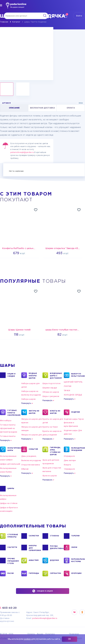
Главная (4, 22)
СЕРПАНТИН (55, 574)
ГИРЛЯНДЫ (34, 574)
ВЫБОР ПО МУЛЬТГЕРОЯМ (77, 375)
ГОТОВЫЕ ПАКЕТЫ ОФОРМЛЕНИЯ (13, 413)
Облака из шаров (51, 392)
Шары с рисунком (51, 396)
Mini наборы (6, 420)
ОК (70, 639)
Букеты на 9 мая (50, 427)
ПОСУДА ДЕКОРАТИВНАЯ (56, 548)
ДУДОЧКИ (54, 561)
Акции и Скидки (11, 375)
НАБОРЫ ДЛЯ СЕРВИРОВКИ (35, 548)
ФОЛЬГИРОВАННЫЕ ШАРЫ (13, 449)
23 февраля (69, 456)
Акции (40, 634)
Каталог (16, 22)
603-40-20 (10, 608)
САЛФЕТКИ (34, 536)
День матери (70, 460)
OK (82, 612)
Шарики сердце (50, 388)
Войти (79, 16)
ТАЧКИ (67, 390)
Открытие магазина (31, 465)
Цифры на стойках (9, 503)
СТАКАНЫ (54, 536)
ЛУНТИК (68, 386)
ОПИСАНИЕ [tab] (14, 108)
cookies (27, 639)
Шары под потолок (52, 383)
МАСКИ (11, 574)
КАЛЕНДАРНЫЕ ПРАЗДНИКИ (77, 449)
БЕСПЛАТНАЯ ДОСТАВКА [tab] (42, 108)
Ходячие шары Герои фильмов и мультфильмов (74, 423)
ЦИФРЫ (11, 489)
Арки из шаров (50, 476)
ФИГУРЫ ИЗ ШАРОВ (34, 412)
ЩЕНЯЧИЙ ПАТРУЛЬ (73, 382)
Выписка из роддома (31, 460)
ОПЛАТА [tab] (71, 108)
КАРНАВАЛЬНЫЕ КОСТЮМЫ (77, 561)
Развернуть (26, 403)
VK (74, 612)
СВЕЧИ (74, 548)
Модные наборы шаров (33, 376)
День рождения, (29, 456)
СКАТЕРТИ (12, 548)
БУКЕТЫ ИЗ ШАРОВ (55, 412)
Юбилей (25, 469)
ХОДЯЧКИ (76, 412)
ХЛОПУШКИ (76, 574)
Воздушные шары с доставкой (56, 376)
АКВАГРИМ (34, 561)
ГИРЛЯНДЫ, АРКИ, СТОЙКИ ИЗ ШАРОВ (55, 451)
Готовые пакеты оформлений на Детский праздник (9, 428)
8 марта (67, 465)
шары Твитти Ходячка (35, 22)
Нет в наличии (16, 171)
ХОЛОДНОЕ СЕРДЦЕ (73, 395)
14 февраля (69, 469)
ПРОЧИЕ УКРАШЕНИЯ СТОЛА (13, 561)
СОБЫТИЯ (33, 449)
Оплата (31, 634)
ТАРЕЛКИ (75, 536)
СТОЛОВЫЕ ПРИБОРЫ (13, 536)
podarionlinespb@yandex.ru (22, 152)
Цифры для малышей (10, 464)
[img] (1, 5)
